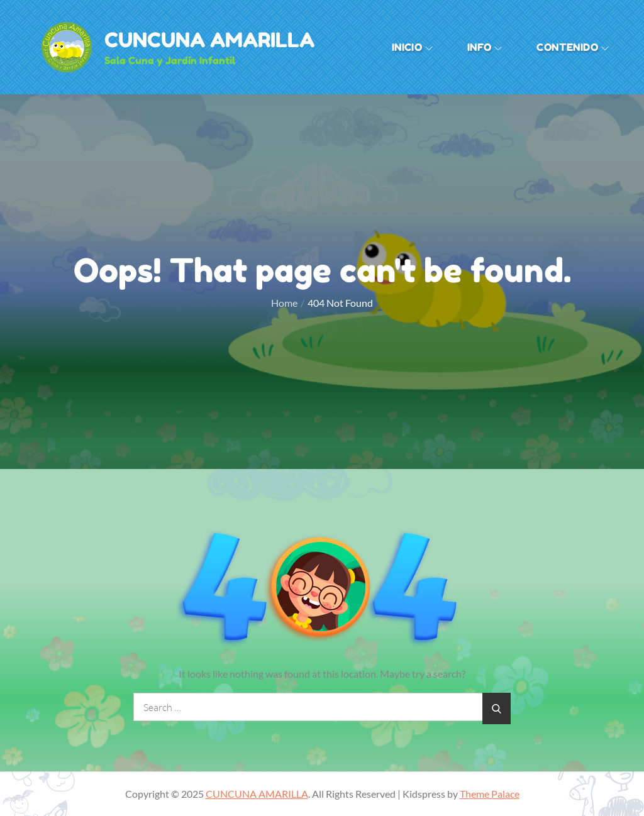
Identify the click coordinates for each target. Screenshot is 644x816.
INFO (485, 47)
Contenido (572, 47)
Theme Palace (490, 794)
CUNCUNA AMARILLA (209, 40)
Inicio (412, 47)
